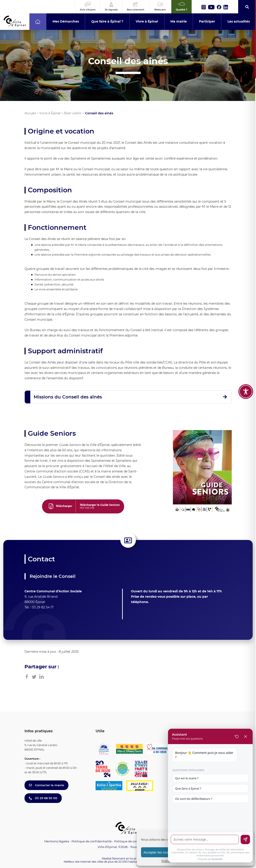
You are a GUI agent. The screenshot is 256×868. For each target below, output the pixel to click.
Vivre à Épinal (50, 113)
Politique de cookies (129, 841)
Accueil (30, 113)
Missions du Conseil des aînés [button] (68, 397)
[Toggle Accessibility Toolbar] (246, 386)
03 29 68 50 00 (43, 798)
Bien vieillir (73, 113)
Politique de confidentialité (92, 841)
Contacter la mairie (46, 785)
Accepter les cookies (159, 852)
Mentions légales (57, 841)
